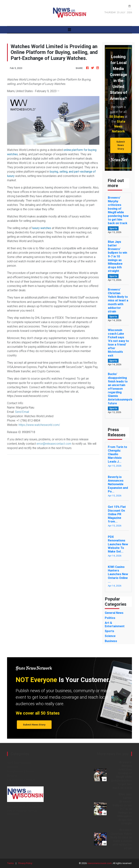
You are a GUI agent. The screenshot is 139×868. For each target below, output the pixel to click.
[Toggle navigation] (69, 30)
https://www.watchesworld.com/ (39, 425)
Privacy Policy (25, 863)
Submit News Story (121, 145)
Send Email (22, 412)
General (12, 776)
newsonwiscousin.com (100, 863)
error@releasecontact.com (54, 444)
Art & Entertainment (19, 763)
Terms (10, 863)
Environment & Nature (21, 771)
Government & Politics (21, 780)
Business (13, 767)
